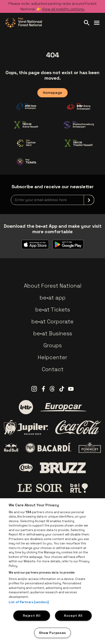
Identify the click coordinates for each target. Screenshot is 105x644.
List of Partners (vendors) (29, 602)
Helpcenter (52, 357)
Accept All (73, 616)
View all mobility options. (63, 9)
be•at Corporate (52, 321)
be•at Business (53, 333)
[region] (52, 571)
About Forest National (53, 286)
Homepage (52, 93)
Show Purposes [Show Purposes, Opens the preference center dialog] (52, 633)
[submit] (89, 200)
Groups (52, 345)
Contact (53, 369)
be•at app (53, 298)
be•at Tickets (53, 309)
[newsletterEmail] (52, 200)
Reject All (32, 616)
